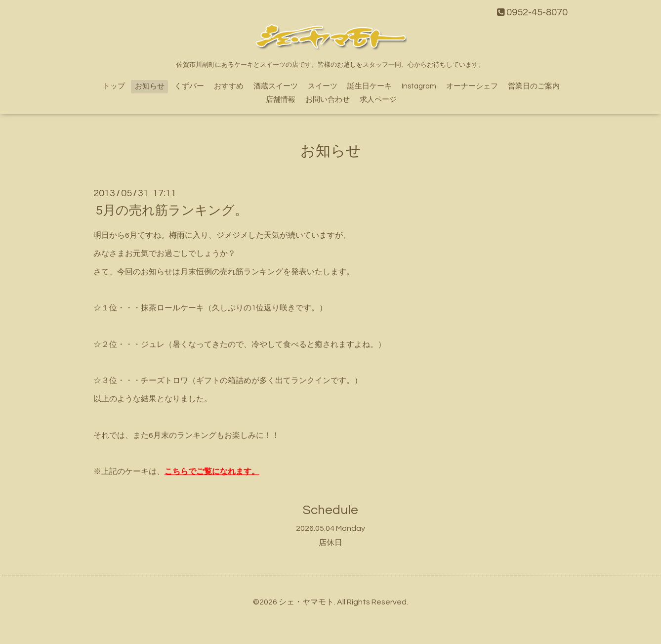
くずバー (189, 86)
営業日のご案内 (534, 86)
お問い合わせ (328, 100)
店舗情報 (281, 100)
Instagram (419, 86)
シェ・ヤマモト (306, 602)
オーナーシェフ (472, 86)
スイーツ (323, 86)
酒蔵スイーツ (276, 86)
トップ (114, 86)
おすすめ (229, 86)
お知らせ (150, 86)
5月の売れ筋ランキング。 (172, 211)
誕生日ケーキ (370, 86)
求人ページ (378, 100)
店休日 (330, 543)
